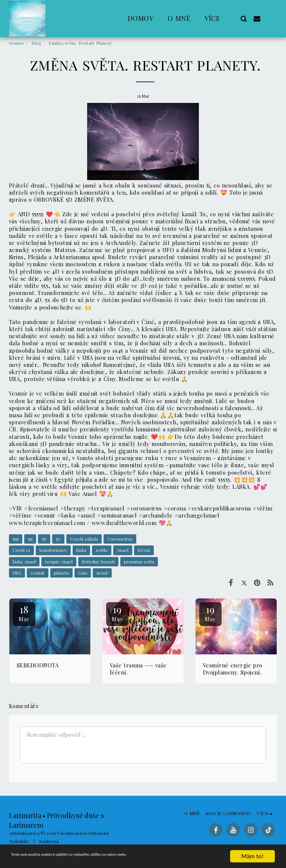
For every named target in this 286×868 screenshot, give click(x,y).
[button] (244, 18)
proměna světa (139, 562)
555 (30, 539)
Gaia (83, 573)
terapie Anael (59, 562)
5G (58, 539)
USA (17, 573)
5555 (16, 539)
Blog (36, 43)
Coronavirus (120, 539)
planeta (61, 573)
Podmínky (19, 841)
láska (81, 550)
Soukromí (49, 841)
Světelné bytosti (98, 562)
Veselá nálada (84, 539)
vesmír (38, 573)
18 (24, 613)
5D (44, 539)
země (102, 573)
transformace (53, 550)
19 (117, 613)
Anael (123, 550)
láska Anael (24, 562)
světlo (102, 550)
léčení (144, 550)
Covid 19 (21, 550)
